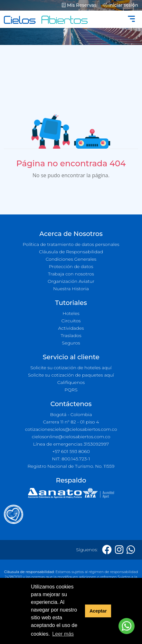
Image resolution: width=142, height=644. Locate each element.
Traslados (71, 335)
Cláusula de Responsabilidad (71, 252)
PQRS (71, 390)
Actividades (71, 328)
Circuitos (71, 321)
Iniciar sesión (120, 5)
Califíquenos (71, 382)
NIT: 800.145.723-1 (71, 459)
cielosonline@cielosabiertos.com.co (71, 437)
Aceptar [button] (98, 611)
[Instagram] (119, 550)
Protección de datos (71, 266)
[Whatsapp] (131, 550)
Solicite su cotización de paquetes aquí (71, 375)
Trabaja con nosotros (71, 274)
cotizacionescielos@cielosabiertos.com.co (71, 429)
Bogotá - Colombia (71, 414)
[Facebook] (107, 550)
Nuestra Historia (71, 289)
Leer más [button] (63, 634)
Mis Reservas (79, 5)
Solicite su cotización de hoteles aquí (71, 368)
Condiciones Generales (71, 259)
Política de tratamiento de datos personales (71, 244)
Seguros (71, 343)
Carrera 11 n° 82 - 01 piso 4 (71, 422)
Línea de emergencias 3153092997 (71, 444)
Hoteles (71, 313)
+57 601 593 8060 (71, 451)
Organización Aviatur (71, 281)
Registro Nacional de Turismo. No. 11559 (71, 466)
